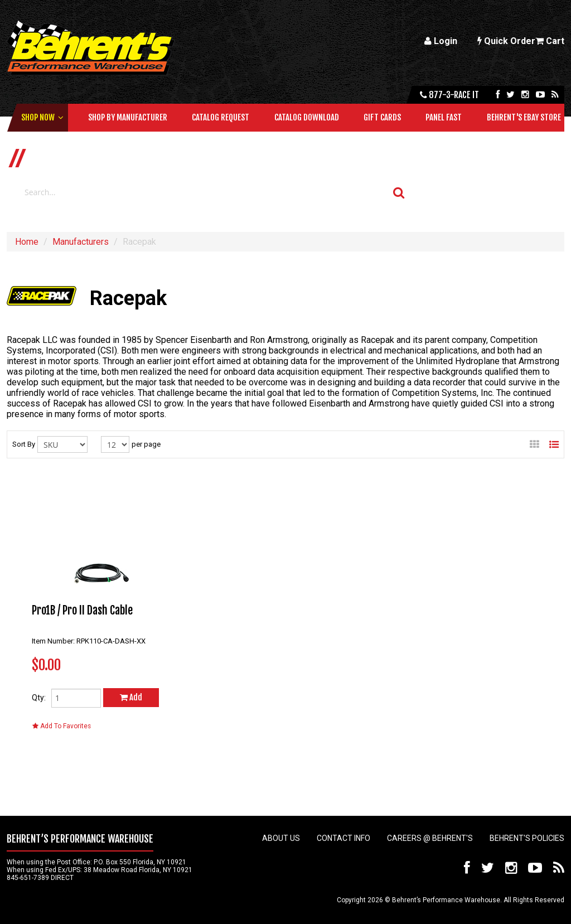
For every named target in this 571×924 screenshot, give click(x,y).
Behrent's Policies (527, 838)
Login (441, 41)
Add (131, 697)
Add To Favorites (62, 726)
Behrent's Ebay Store (524, 117)
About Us (281, 838)
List (554, 441)
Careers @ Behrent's (430, 838)
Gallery (534, 441)
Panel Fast (444, 117)
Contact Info (343, 838)
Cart (550, 41)
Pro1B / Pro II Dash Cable (82, 610)
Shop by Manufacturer (128, 117)
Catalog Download (307, 117)
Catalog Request (221, 117)
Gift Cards (382, 117)
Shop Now (38, 117)
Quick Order (506, 41)
